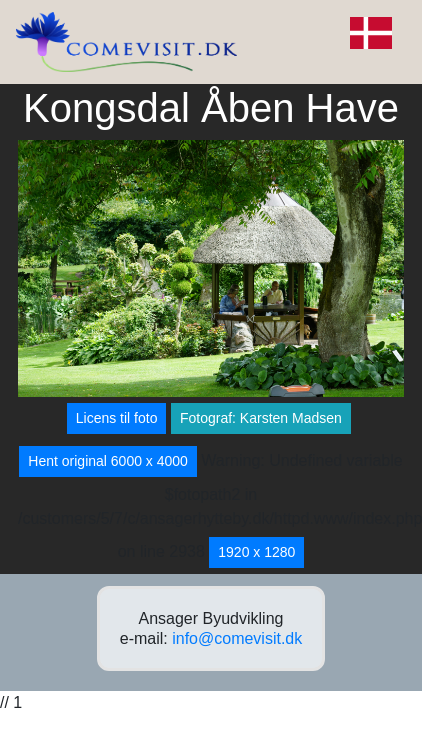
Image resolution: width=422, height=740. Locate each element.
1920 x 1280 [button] (256, 552)
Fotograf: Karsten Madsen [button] (261, 418)
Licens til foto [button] (117, 418)
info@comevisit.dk (237, 638)
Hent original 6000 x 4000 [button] (108, 461)
